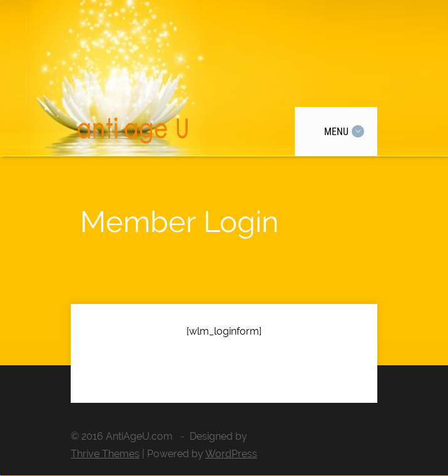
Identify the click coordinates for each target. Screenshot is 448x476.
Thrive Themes (105, 454)
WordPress (231, 454)
